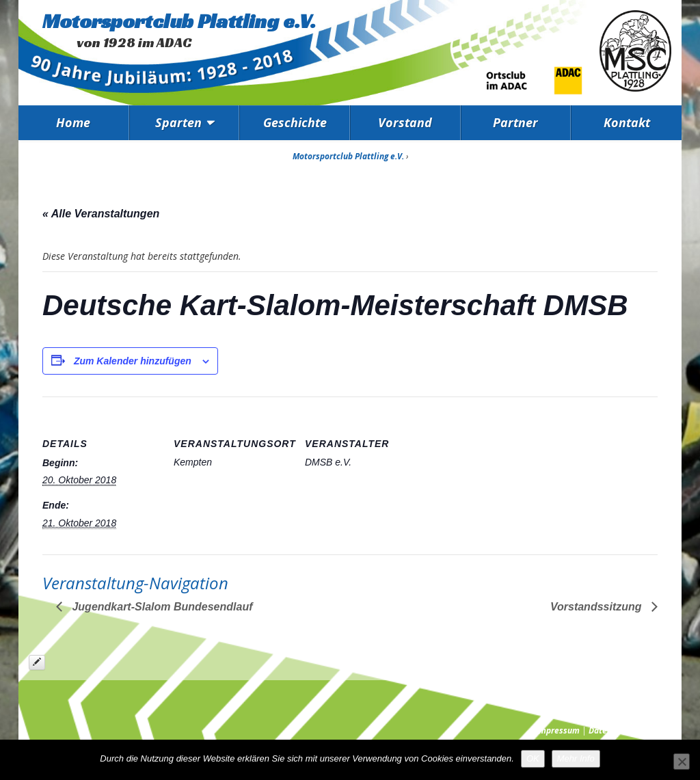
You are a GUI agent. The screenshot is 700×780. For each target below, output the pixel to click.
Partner (515, 122)
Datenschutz (612, 730)
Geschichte (295, 122)
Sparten (178, 122)
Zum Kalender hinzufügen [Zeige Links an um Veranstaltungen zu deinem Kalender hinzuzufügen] (133, 361)
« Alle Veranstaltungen (101, 214)
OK (533, 758)
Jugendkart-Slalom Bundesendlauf (161, 607)
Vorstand (405, 122)
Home (73, 122)
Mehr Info (576, 758)
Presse (658, 730)
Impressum (558, 730)
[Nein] (682, 762)
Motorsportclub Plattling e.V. (179, 21)
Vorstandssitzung (597, 607)
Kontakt (627, 122)
